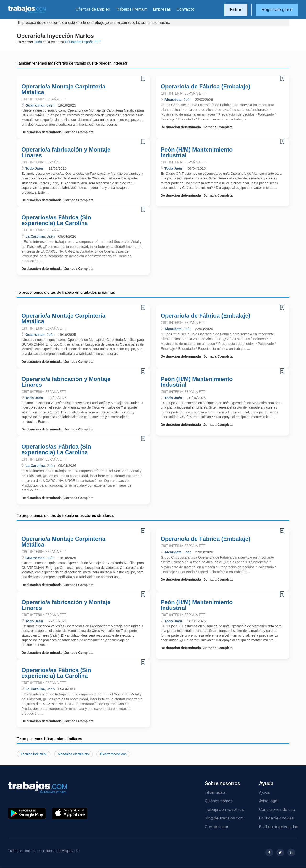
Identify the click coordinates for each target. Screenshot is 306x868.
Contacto (186, 9)
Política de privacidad (279, 827)
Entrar (236, 10)
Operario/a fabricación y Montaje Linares (66, 152)
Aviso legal (269, 801)
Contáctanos (217, 827)
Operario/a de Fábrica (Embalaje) (205, 87)
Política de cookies (276, 818)
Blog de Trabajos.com (224, 818)
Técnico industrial (34, 754)
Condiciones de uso (277, 810)
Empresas (162, 9)
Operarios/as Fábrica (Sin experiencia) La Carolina (56, 220)
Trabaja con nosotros (224, 810)
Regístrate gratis (277, 10)
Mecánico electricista (73, 754)
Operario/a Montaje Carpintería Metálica (63, 89)
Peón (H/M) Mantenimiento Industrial (197, 152)
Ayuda (264, 793)
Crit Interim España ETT (44, 99)
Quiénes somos (219, 801)
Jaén (38, 42)
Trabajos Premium (132, 9)
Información (216, 793)
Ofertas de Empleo (93, 9)
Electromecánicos (113, 754)
